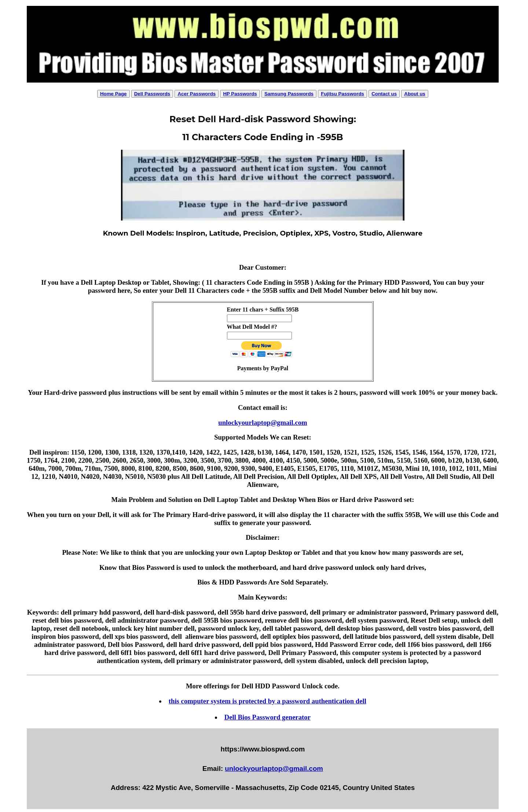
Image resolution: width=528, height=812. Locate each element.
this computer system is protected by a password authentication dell (267, 701)
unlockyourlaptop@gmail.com (263, 423)
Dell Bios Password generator (267, 717)
